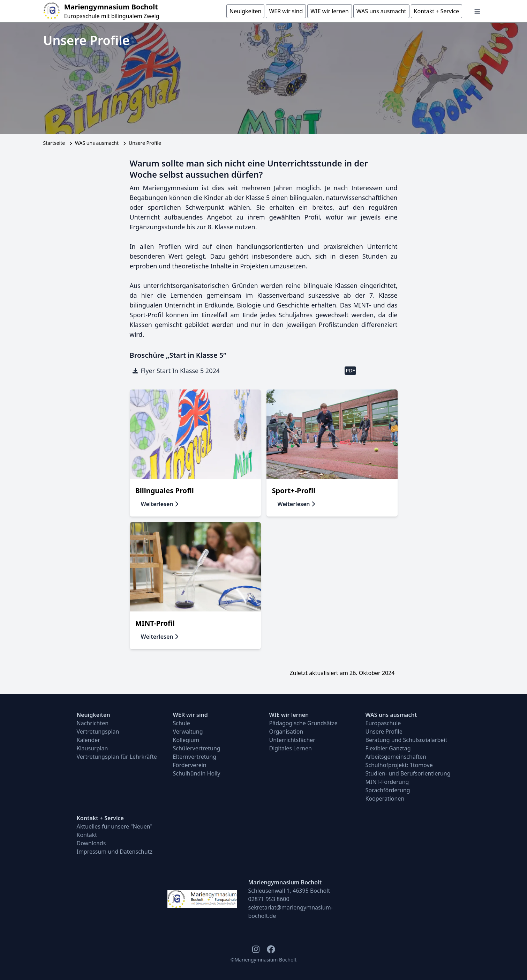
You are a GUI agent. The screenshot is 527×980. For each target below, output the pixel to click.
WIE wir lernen (289, 715)
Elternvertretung (195, 757)
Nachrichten (93, 723)
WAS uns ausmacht (97, 143)
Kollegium (186, 740)
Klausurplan (92, 748)
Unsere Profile (384, 732)
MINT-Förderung (387, 782)
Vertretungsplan (98, 732)
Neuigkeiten (93, 715)
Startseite (54, 143)
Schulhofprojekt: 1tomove (399, 765)
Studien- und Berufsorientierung (408, 773)
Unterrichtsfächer (292, 740)
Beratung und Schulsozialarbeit (406, 740)
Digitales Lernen (291, 748)
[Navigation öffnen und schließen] (477, 11)
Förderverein (190, 765)
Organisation (286, 732)
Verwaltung (188, 732)
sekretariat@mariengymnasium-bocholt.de (291, 912)
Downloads (91, 843)
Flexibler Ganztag (388, 748)
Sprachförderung (388, 790)
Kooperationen (385, 799)
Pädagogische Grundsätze (303, 723)
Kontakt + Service (100, 818)
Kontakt (87, 835)
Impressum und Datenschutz (115, 852)
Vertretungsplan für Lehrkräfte (117, 757)
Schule (182, 723)
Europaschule (383, 723)
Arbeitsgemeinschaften (396, 757)
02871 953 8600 (269, 899)
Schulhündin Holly (197, 773)
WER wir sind (190, 715)
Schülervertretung (197, 748)
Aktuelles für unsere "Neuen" (115, 826)
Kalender (88, 740)
